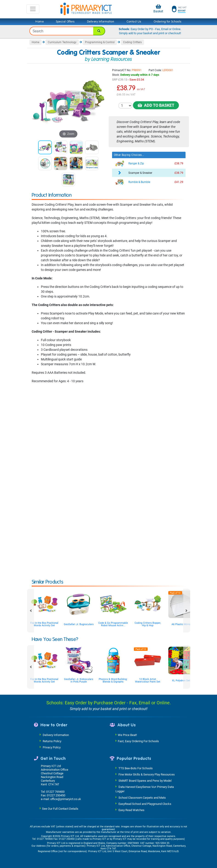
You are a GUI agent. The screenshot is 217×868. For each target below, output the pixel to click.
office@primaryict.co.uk (66, 799)
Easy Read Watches (131, 810)
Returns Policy (52, 741)
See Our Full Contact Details (60, 809)
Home (39, 22)
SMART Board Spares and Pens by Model (145, 781)
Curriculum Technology (62, 42)
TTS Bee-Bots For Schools (136, 768)
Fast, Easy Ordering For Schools (138, 741)
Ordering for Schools (168, 22)
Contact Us (134, 22)
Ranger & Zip (136, 163)
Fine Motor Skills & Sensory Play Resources (147, 774)
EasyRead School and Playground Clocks (145, 804)
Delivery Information (101, 22)
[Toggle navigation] (33, 9)
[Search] (99, 31)
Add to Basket (156, 105)
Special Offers (65, 22)
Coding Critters (132, 42)
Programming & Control (100, 42)
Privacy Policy (52, 747)
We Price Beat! (127, 735)
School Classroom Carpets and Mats (142, 797)
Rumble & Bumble (139, 182)
